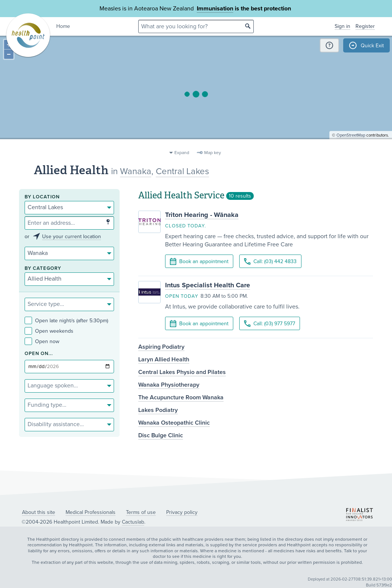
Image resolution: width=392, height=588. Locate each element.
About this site (39, 512)
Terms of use (141, 512)
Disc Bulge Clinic (161, 435)
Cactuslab (133, 522)
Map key (213, 153)
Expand (182, 153)
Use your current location (72, 237)
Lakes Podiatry (158, 410)
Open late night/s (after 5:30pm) (66, 321)
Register (365, 26)
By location (42, 197)
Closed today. (186, 226)
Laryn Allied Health (164, 359)
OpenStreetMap (351, 143)
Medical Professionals (91, 512)
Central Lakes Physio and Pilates (182, 372)
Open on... (39, 354)
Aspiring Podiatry (161, 347)
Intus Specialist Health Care (208, 285)
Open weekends (49, 331)
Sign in (342, 26)
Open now (42, 341)
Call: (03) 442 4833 (270, 261)
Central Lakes (182, 171)
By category (43, 269)
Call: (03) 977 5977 (270, 324)
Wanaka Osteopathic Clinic (174, 423)
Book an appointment (199, 262)
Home (63, 26)
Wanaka (136, 171)
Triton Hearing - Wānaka (202, 215)
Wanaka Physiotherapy (169, 385)
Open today (182, 296)
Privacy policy (182, 512)
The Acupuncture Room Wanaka (181, 397)
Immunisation (215, 9)
